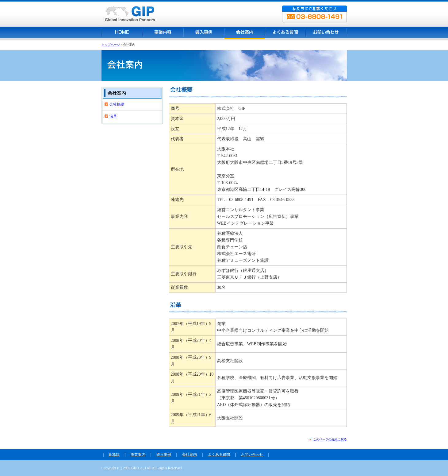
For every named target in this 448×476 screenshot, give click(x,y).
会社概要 (117, 104)
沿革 (113, 116)
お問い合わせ (252, 455)
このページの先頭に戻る (330, 439)
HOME (114, 455)
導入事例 (164, 455)
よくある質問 (219, 455)
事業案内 (138, 455)
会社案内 (190, 455)
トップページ (111, 45)
